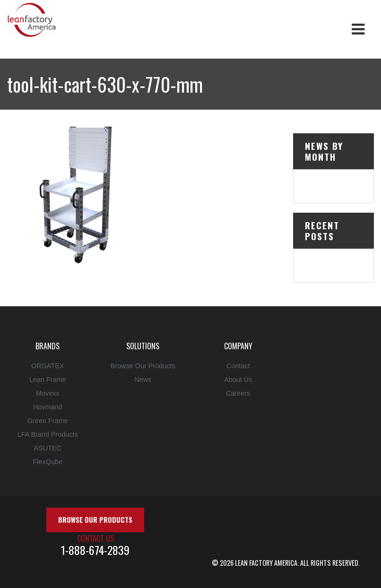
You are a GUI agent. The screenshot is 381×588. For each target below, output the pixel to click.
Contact (238, 366)
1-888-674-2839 (95, 550)
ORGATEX (48, 366)
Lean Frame (48, 380)
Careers (238, 393)
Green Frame (48, 421)
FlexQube (48, 462)
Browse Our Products (143, 366)
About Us (238, 380)
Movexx (48, 393)
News (143, 380)
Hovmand (48, 407)
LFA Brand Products (48, 434)
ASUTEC (48, 448)
